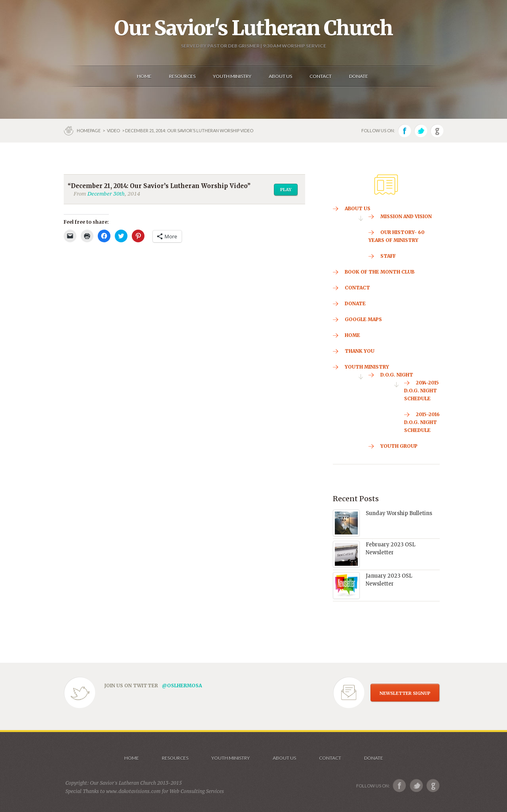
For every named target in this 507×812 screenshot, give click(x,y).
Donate (374, 758)
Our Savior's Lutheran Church (253, 28)
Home (132, 758)
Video (113, 130)
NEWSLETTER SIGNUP (405, 693)
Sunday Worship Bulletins (399, 513)
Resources (175, 758)
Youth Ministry (231, 758)
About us (284, 758)
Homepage (89, 130)
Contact (330, 758)
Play (286, 190)
